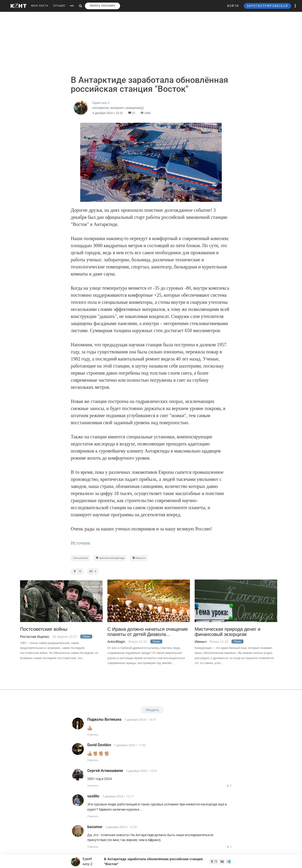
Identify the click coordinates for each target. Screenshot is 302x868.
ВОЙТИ (233, 6)
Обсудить (152, 710)
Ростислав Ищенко (35, 637)
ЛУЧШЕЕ (59, 6)
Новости (139, 558)
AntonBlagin (116, 642)
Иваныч (201, 642)
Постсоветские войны (44, 629)
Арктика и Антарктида (110, 558)
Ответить (93, 735)
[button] (295, 6)
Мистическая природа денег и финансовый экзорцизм (228, 632)
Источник (80, 543)
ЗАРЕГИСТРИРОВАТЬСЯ (267, 6)
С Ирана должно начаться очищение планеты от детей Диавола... (148, 632)
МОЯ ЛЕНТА (40, 6)
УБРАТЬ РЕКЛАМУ (103, 6)
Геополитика (80, 558)
